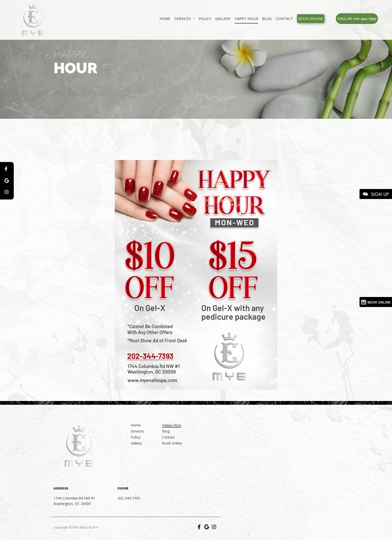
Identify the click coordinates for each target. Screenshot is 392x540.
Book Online (311, 18)
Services (183, 19)
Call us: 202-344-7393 (357, 18)
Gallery (223, 19)
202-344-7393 (129, 498)
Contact (284, 19)
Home (165, 19)
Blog (267, 19)
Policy (205, 19)
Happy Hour (246, 19)
